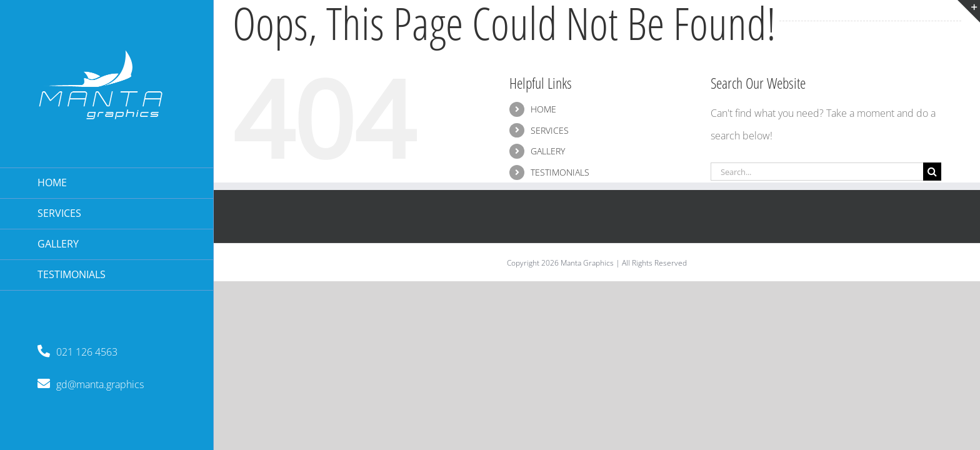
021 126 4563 (77, 352)
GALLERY (548, 151)
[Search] (932, 172)
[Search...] (817, 172)
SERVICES (550, 130)
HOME (543, 109)
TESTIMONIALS (560, 172)
